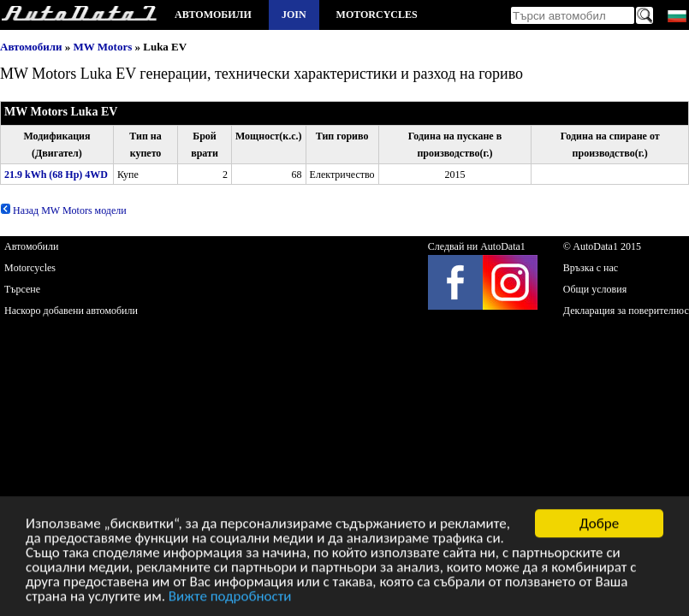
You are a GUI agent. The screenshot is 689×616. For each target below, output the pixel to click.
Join (294, 15)
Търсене (22, 289)
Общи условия (595, 289)
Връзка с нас (591, 268)
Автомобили (213, 15)
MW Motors (103, 47)
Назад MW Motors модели (63, 210)
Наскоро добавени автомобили (71, 311)
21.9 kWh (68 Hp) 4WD (56, 175)
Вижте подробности (230, 598)
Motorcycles (377, 15)
